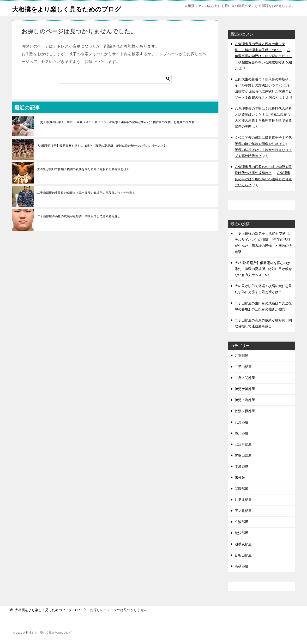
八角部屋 (241, 422)
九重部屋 (241, 355)
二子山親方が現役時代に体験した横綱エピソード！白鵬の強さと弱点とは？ (263, 91)
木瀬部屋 (241, 466)
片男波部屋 (243, 500)
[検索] (115, 79)
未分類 (240, 477)
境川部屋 (241, 433)
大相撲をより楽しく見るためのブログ (75, 8)
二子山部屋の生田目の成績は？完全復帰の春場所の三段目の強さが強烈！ (86, 193)
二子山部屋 (243, 367)
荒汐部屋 (241, 533)
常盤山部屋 (243, 455)
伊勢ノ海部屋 (245, 400)
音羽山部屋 (243, 555)
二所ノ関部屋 (245, 378)
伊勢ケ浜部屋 (245, 389)
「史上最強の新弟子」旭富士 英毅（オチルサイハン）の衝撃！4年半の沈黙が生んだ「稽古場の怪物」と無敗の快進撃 (116, 122)
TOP (47, 610)
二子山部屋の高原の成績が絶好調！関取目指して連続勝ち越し (79, 216)
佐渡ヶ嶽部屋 (245, 411)
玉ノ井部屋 (243, 511)
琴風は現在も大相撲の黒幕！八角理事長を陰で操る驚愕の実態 (263, 120)
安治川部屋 (243, 444)
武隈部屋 (241, 489)
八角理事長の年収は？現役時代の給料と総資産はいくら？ (263, 179)
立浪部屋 (241, 522)
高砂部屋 (241, 566)
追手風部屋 (243, 544)
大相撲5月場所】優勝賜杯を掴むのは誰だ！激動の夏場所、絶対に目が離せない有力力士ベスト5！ (103, 146)
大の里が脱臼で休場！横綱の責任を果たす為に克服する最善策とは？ (83, 169)
